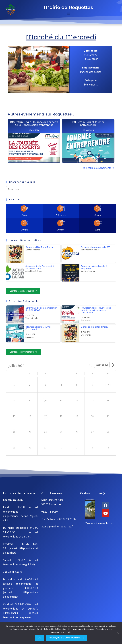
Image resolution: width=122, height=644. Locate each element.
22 (14, 432)
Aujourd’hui (102, 365)
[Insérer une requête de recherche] (22, 189)
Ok (39, 638)
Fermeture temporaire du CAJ (95, 247)
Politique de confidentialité (66, 638)
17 (45, 416)
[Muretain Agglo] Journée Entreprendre (88, 154)
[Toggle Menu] (68, 14)
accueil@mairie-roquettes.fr (57, 527)
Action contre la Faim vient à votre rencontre (40, 267)
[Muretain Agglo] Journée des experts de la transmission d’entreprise (34, 142)
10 (45, 401)
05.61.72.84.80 (50, 512)
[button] (23, 291)
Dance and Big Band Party (39, 247)
